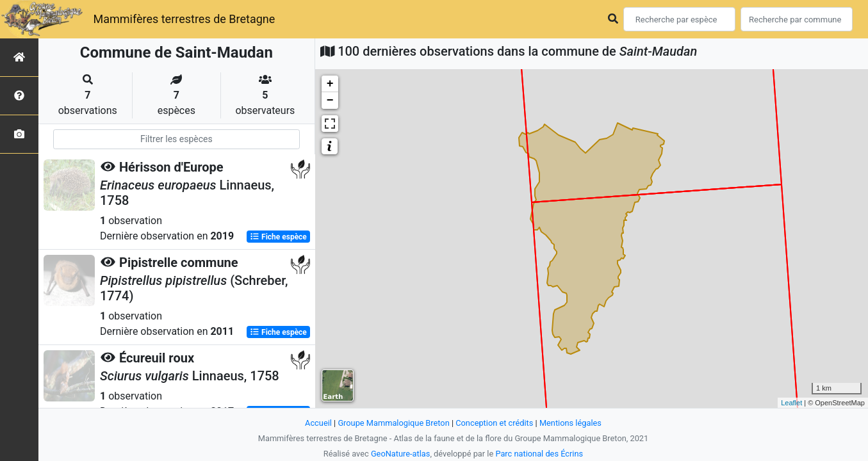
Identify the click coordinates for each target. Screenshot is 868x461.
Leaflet (791, 403)
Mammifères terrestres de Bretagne (184, 19)
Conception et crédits (494, 423)
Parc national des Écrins (539, 454)
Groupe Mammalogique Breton (393, 423)
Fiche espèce (278, 237)
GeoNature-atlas (401, 454)
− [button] (330, 101)
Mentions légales (570, 423)
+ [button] (330, 84)
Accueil (318, 423)
